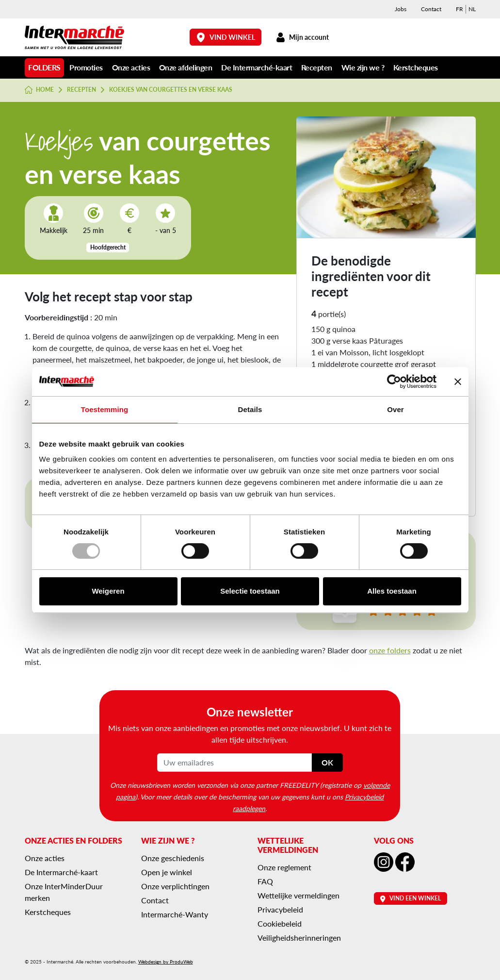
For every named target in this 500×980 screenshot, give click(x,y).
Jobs (401, 9)
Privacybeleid (280, 909)
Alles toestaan (392, 591)
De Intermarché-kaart (257, 67)
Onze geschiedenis (173, 858)
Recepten (317, 67)
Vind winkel (226, 37)
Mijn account (303, 37)
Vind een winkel (411, 898)
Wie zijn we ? (363, 67)
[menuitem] (460, 9)
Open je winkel (167, 872)
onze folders (390, 650)
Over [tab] (395, 409)
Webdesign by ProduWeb (166, 962)
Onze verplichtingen (175, 886)
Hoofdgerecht (108, 247)
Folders (44, 67)
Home (40, 90)
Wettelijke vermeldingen (298, 895)
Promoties (86, 67)
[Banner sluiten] (458, 382)
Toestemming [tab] (105, 409)
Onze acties (131, 67)
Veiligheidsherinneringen (299, 938)
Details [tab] (250, 409)
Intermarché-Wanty (175, 914)
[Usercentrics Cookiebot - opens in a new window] (394, 382)
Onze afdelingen (186, 67)
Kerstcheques (416, 67)
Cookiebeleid (280, 923)
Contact (431, 9)
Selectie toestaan (250, 591)
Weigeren (108, 591)
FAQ (265, 881)
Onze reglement (284, 867)
